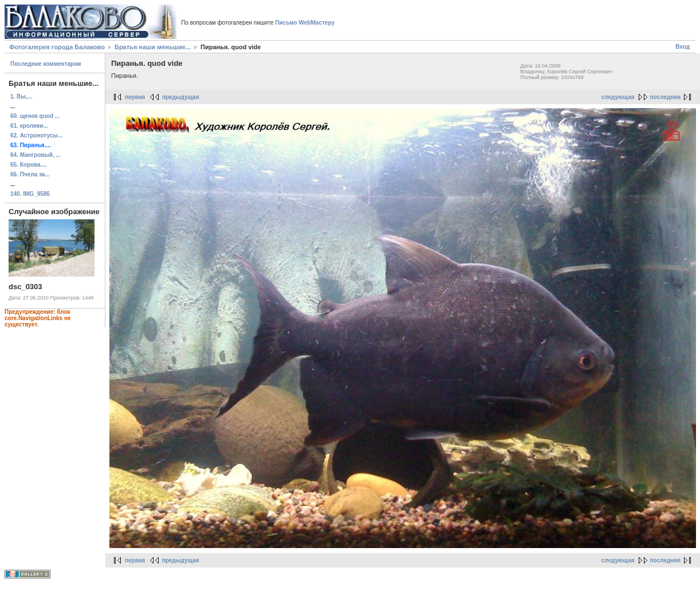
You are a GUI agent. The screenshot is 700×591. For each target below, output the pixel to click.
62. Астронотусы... (36, 135)
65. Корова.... (29, 165)
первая (135, 97)
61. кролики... (29, 126)
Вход (683, 47)
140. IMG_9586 (30, 194)
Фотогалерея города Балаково (57, 47)
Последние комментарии (46, 64)
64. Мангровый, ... (36, 155)
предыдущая (181, 97)
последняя (665, 97)
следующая (618, 97)
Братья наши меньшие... (153, 47)
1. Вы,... (21, 96)
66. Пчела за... (30, 174)
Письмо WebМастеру (305, 23)
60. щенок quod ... (35, 116)
